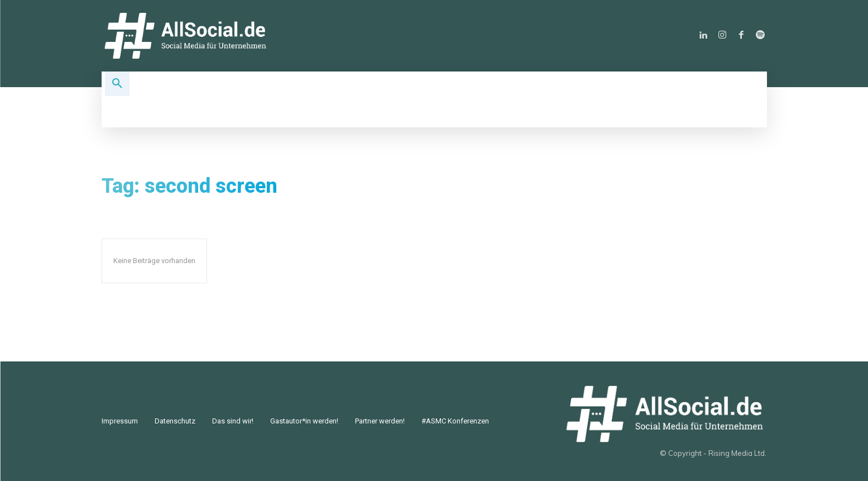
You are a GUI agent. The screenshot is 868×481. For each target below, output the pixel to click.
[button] (117, 84)
